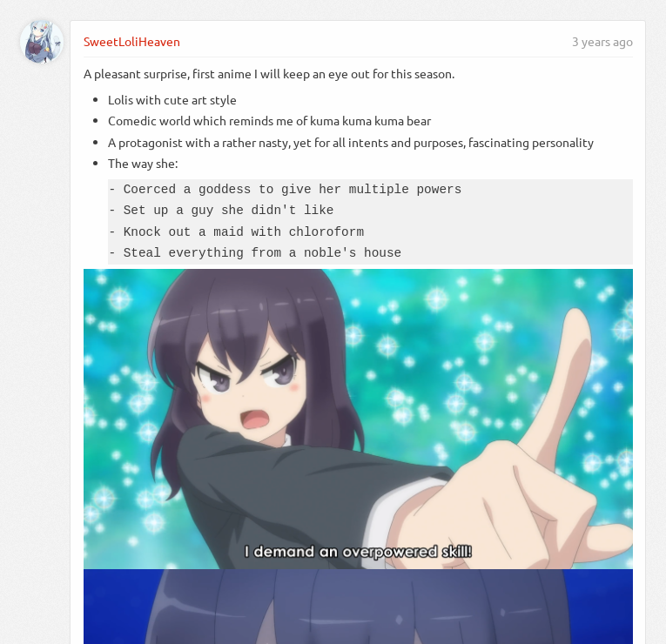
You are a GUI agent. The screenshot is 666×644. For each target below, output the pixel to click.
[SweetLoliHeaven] (42, 42)
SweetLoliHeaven (132, 41)
